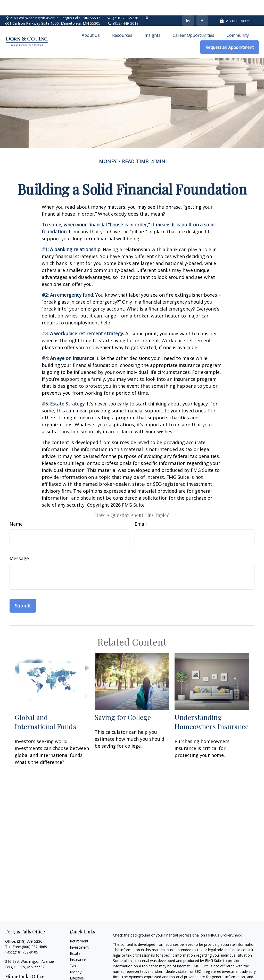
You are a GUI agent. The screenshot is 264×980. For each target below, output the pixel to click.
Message (19, 543)
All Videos (78, 975)
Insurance (78, 944)
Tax (73, 950)
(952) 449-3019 (126, 8)
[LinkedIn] (188, 5)
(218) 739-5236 (122, 2)
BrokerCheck (231, 920)
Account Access (236, 5)
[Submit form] (23, 590)
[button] (91, 20)
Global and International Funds (46, 706)
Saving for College (123, 702)
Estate (75, 938)
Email (141, 508)
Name (16, 508)
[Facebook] (202, 5)
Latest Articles (82, 969)
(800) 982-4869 (35, 931)
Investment (79, 932)
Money (76, 956)
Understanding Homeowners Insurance (212, 706)
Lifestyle (77, 963)
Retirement (79, 926)
